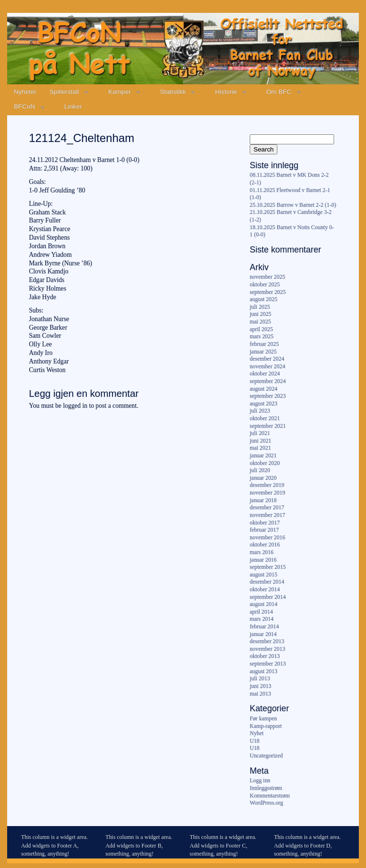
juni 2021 (260, 441)
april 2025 (261, 329)
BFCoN (25, 106)
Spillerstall (64, 92)
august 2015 (264, 575)
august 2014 (264, 604)
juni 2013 (260, 686)
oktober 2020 (265, 463)
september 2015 (268, 567)
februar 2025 (264, 344)
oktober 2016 (265, 545)
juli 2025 (260, 307)
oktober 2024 (265, 373)
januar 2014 (263, 634)
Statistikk (173, 92)
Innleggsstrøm (266, 788)
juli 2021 (260, 433)
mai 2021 (260, 448)
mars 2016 (262, 552)
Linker (73, 106)
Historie (226, 92)
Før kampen (263, 718)
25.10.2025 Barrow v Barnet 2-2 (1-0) (293, 205)
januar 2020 (263, 478)
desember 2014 (267, 582)
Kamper (120, 92)
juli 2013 (260, 678)
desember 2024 (267, 359)
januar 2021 (263, 455)
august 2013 (264, 671)
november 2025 (267, 277)
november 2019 (267, 493)
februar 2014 (264, 626)
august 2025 (264, 299)
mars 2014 (262, 619)
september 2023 (268, 396)
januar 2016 (263, 560)
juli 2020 (260, 470)
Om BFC (279, 92)
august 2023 (264, 404)
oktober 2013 (265, 656)
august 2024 (264, 389)
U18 (254, 741)
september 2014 (268, 597)
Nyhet (257, 733)
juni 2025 (260, 314)
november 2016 (267, 537)
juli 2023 (260, 411)
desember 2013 (267, 641)
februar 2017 (264, 530)
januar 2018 (263, 500)
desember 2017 (267, 507)
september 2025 (268, 292)
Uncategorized (266, 756)
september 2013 (268, 664)
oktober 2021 (265, 418)
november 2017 (267, 515)
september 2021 (268, 426)
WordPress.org (266, 803)
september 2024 (268, 381)
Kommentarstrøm (270, 796)
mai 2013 (260, 694)
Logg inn (260, 780)
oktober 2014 (265, 589)
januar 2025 (263, 352)
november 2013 (267, 649)
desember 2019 (267, 485)
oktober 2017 (265, 523)
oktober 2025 (265, 284)
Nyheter (25, 92)
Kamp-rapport (266, 726)
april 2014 (261, 612)
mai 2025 (260, 322)
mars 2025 (262, 336)
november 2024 (267, 366)
